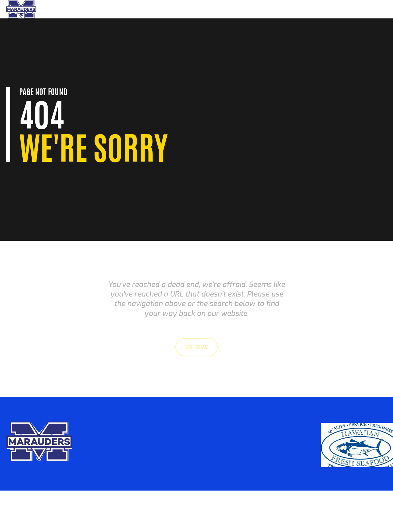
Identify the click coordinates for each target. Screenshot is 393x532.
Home (291, 9)
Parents (313, 9)
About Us (340, 9)
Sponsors (369, 9)
